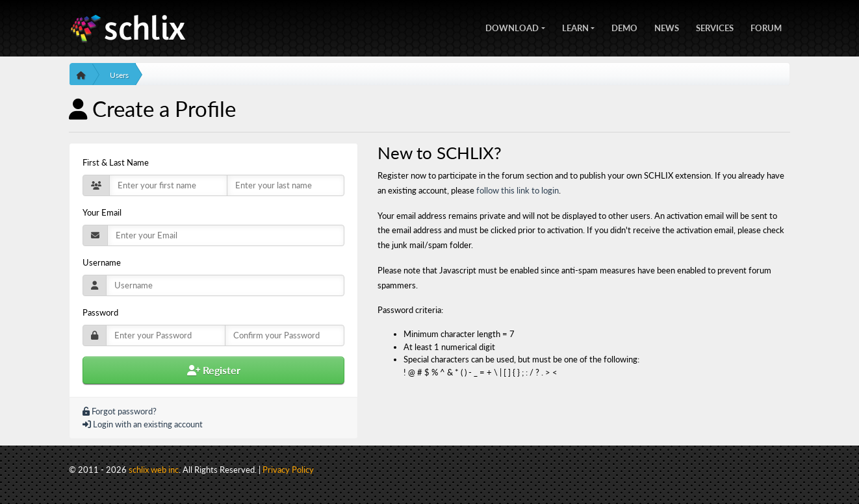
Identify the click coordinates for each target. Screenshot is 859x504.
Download (512, 27)
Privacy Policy (288, 470)
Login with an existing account (143, 424)
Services (715, 27)
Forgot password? (120, 411)
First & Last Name (116, 162)
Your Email (102, 212)
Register (214, 370)
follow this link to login (518, 190)
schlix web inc (154, 470)
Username (102, 262)
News (667, 27)
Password (100, 312)
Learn (575, 27)
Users (119, 75)
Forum (766, 27)
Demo (624, 27)
